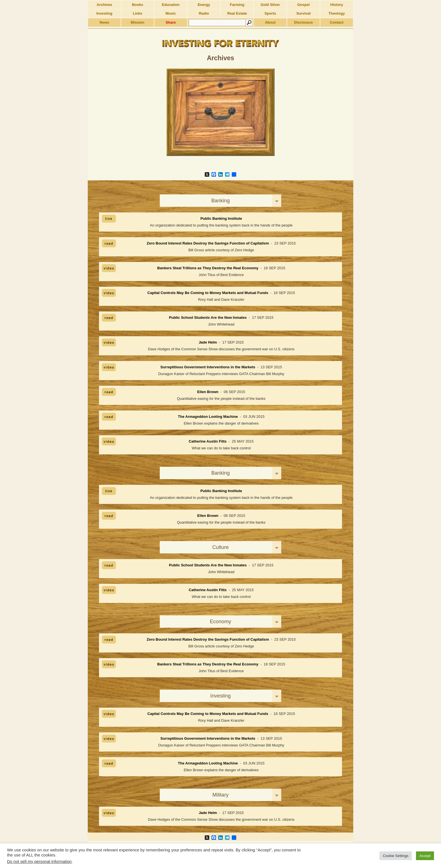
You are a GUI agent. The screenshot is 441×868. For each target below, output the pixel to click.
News (104, 22)
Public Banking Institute (221, 218)
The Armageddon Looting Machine (208, 417)
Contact (337, 22)
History (337, 5)
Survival (304, 13)
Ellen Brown (208, 392)
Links (138, 13)
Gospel (303, 5)
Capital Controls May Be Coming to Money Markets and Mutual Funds (208, 293)
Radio (204, 13)
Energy (204, 5)
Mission (138, 22)
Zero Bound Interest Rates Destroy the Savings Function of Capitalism (208, 243)
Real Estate (237, 13)
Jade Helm (208, 342)
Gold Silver (270, 5)
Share (171, 22)
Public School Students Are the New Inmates (208, 318)
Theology (337, 13)
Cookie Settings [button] (396, 856)
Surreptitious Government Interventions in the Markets (208, 367)
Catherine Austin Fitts (208, 441)
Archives (104, 5)
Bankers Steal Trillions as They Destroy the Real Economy (208, 268)
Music (171, 13)
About (270, 22)
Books (138, 5)
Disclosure (303, 22)
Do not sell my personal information (39, 862)
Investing (104, 13)
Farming (237, 5)
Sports (270, 13)
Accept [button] (425, 856)
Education (171, 5)
